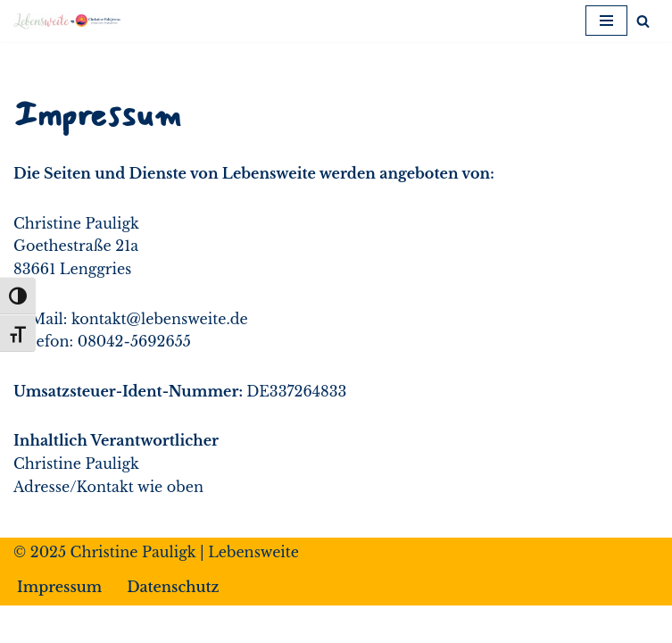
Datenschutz (173, 587)
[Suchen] (643, 21)
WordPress (418, 623)
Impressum (59, 587)
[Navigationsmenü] (606, 21)
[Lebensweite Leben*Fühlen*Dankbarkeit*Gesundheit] (67, 21)
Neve (233, 623)
